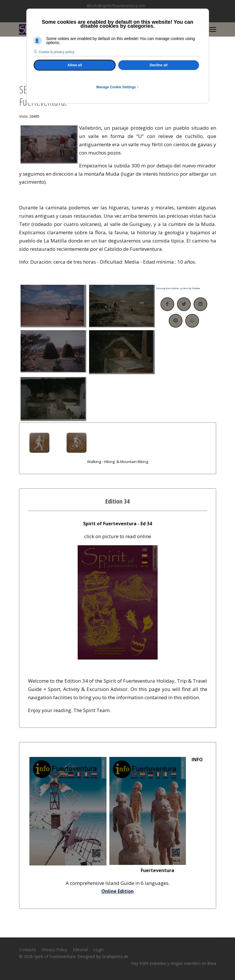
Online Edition (117, 891)
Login (99, 950)
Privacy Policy (55, 950)
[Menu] (213, 29)
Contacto (28, 950)
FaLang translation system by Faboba (178, 288)
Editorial (80, 950)
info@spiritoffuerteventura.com (118, 6)
